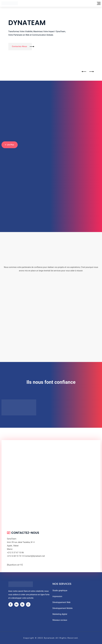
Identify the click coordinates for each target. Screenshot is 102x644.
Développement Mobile (63, 608)
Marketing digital (60, 614)
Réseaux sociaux (60, 620)
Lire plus (10, 145)
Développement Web (61, 602)
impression (57, 596)
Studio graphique (60, 590)
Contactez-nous (22, 46)
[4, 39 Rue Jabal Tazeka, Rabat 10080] (51, 483)
